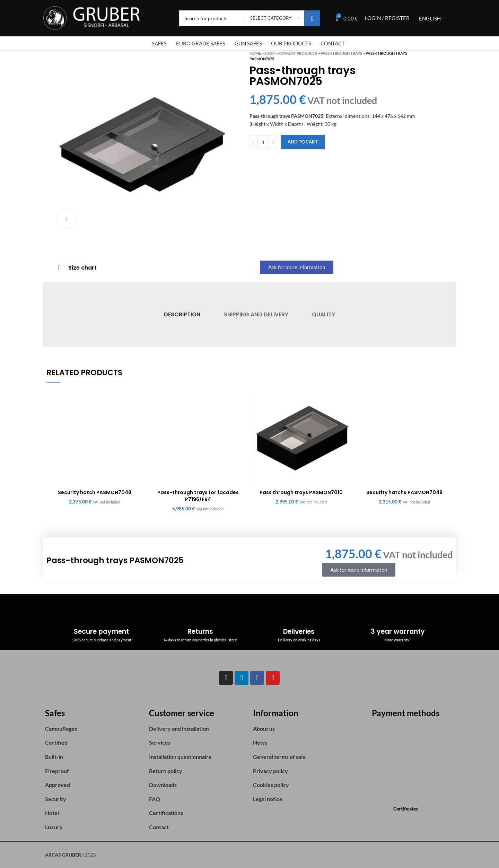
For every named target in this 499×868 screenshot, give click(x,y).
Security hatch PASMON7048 (95, 492)
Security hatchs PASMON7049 (404, 492)
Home (255, 53)
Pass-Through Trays (341, 53)
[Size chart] (59, 268)
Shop (270, 53)
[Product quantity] (263, 142)
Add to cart (303, 142)
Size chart (82, 268)
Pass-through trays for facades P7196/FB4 (198, 496)
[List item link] (94, 729)
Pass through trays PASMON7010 (301, 492)
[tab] (182, 314)
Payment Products (298, 53)
